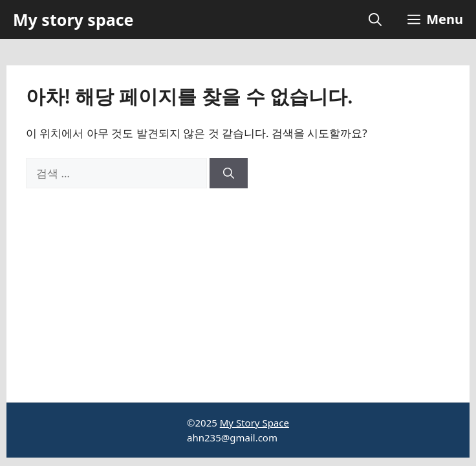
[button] (375, 19)
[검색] (229, 173)
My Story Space (254, 423)
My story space (73, 19)
